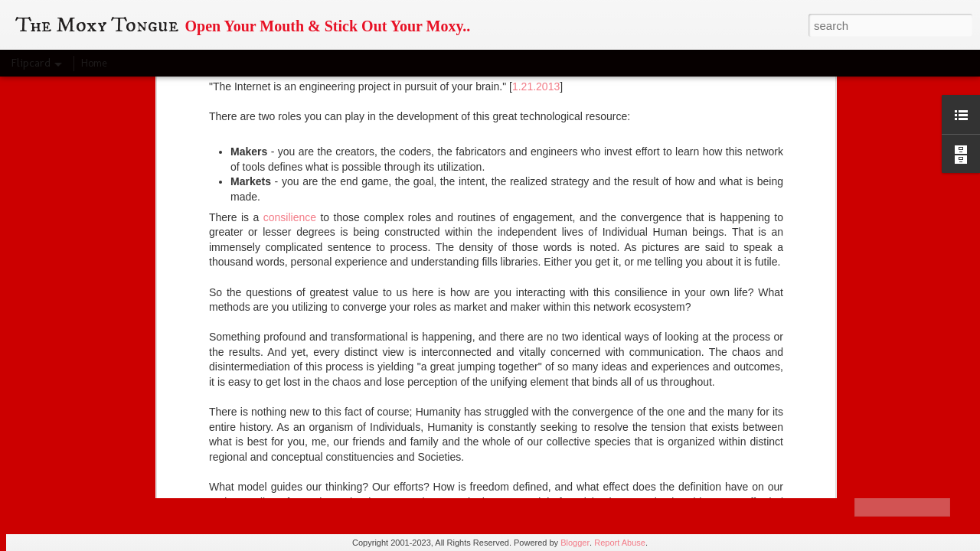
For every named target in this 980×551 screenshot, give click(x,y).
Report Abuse (620, 543)
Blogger (575, 543)
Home (94, 63)
